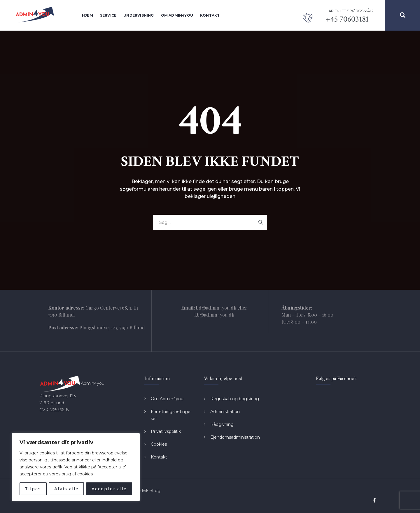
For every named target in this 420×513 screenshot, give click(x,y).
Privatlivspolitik (166, 431)
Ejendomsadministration (235, 437)
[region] (76, 467)
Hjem (87, 15)
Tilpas (33, 489)
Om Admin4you (177, 15)
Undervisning (139, 15)
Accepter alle (109, 489)
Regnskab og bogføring (235, 399)
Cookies (159, 444)
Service (108, 15)
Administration (225, 412)
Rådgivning (222, 424)
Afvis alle (66, 489)
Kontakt (210, 15)
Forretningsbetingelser (171, 415)
